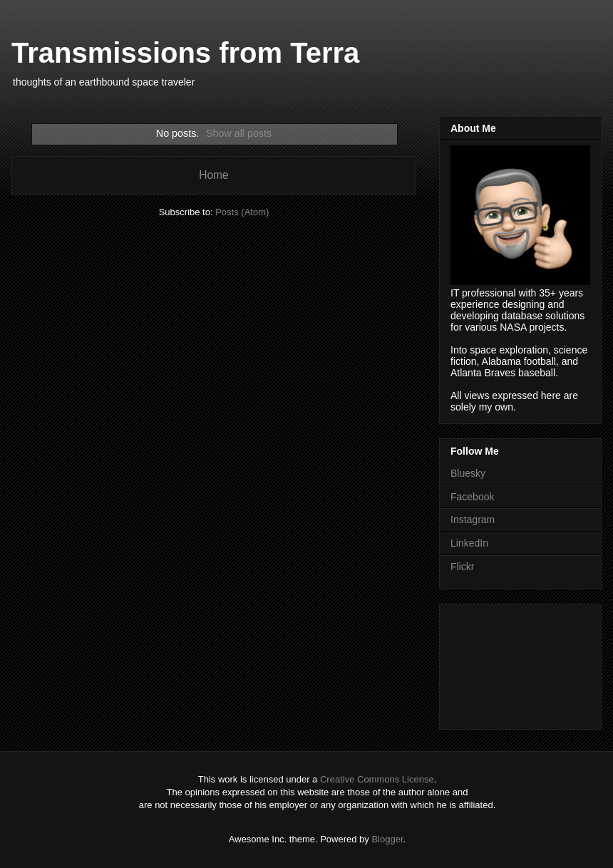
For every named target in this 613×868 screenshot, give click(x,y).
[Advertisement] (515, 663)
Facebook (472, 497)
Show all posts (239, 133)
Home (214, 175)
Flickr (462, 567)
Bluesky (468, 473)
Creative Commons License (377, 779)
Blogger (387, 839)
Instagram (473, 520)
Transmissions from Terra (185, 53)
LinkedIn (469, 543)
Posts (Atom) (242, 212)
